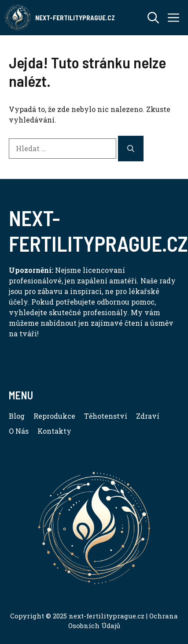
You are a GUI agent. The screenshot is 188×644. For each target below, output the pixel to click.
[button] (153, 18)
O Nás (19, 431)
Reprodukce (54, 416)
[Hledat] (131, 149)
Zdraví (148, 416)
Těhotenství (106, 416)
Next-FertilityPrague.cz (75, 18)
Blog (17, 416)
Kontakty (54, 431)
